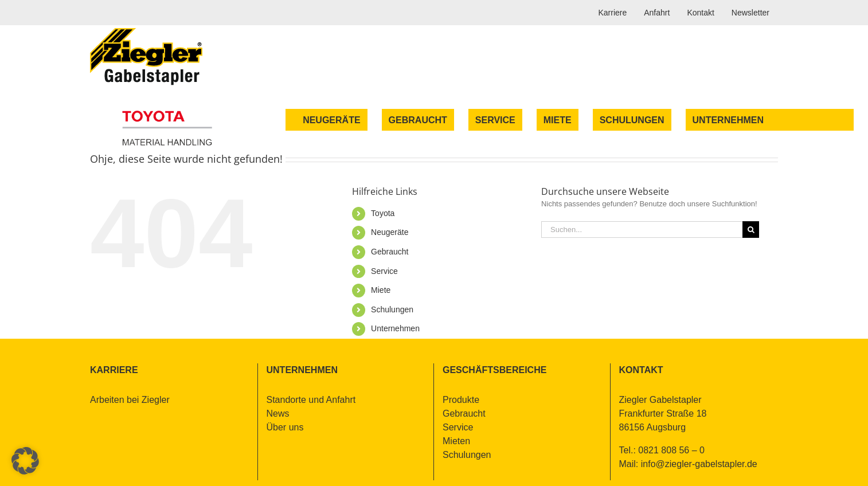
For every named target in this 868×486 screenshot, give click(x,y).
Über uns (285, 427)
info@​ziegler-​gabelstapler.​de (699, 464)
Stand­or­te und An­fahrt (311, 400)
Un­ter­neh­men (395, 328)
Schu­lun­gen (392, 309)
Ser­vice (384, 271)
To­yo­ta (383, 213)
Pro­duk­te (461, 400)
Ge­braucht (390, 252)
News (278, 414)
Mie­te (381, 290)
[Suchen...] (642, 230)
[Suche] (751, 230)
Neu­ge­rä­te (390, 232)
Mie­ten (456, 441)
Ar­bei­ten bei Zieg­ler (130, 400)
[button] (25, 461)
